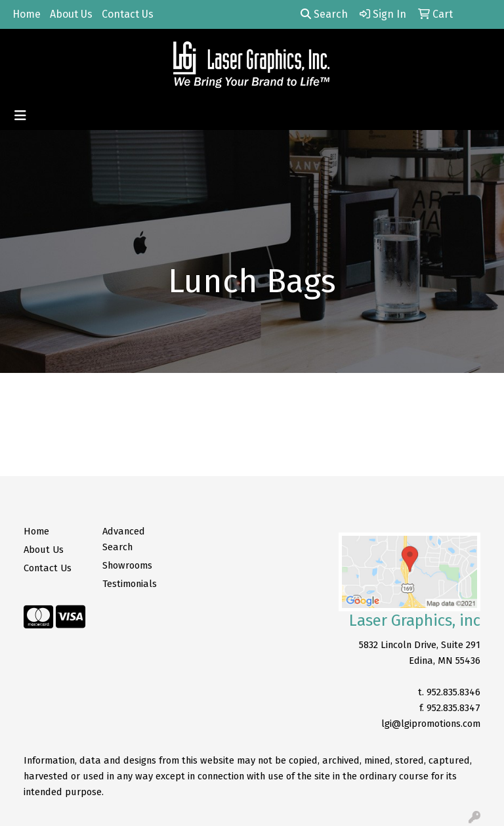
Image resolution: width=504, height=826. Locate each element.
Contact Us (128, 14)
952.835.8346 (453, 692)
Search (324, 14)
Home (27, 14)
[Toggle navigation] (20, 116)
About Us (71, 14)
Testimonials (130, 584)
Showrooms (127, 565)
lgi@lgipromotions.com (431, 724)
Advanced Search (124, 539)
